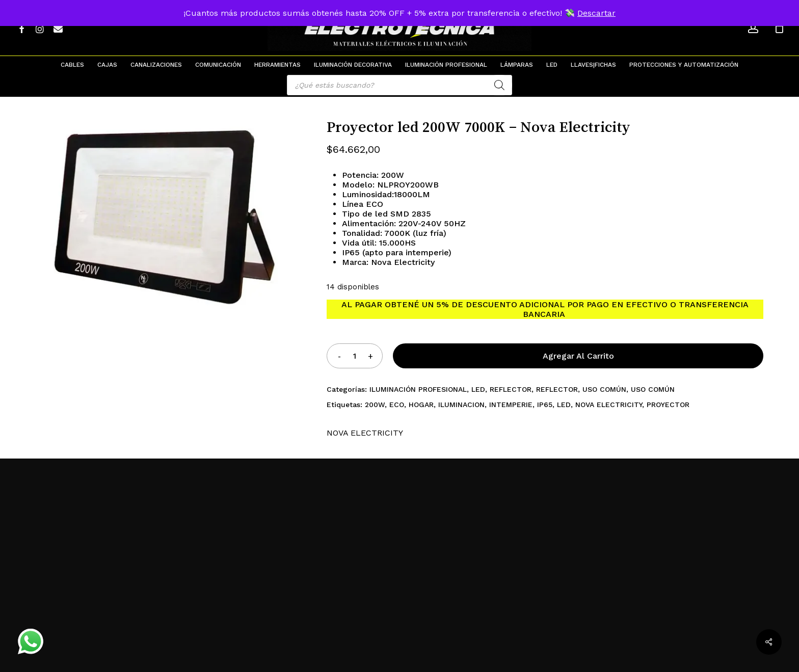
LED (478, 389)
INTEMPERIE (511, 405)
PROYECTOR (668, 405)
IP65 (545, 405)
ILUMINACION (461, 405)
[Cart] (779, 28)
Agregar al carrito (578, 356)
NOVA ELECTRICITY (609, 405)
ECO (397, 405)
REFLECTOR (511, 389)
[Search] (499, 85)
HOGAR (421, 405)
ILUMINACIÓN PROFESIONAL (418, 389)
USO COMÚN (604, 389)
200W (375, 405)
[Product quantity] (355, 356)
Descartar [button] (596, 13)
